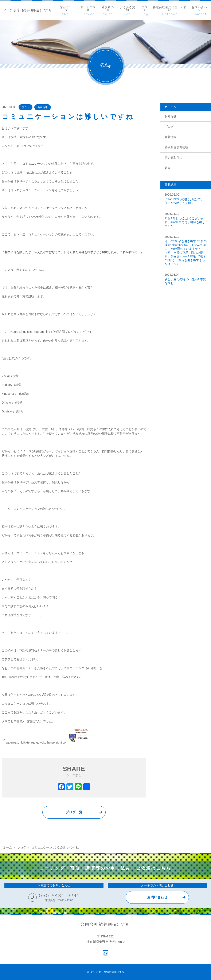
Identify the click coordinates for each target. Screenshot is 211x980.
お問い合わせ (157, 897)
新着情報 (43, 107)
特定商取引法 (173, 158)
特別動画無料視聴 (176, 147)
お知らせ (171, 116)
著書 (168, 168)
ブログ (26, 107)
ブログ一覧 (74, 812)
